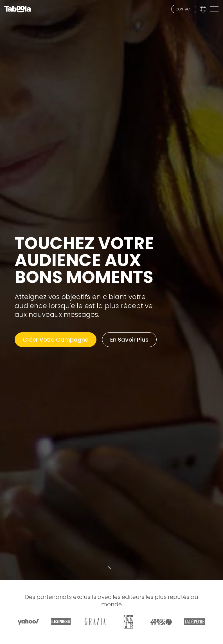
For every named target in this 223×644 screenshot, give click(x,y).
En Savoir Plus (129, 340)
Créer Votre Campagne (56, 340)
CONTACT (184, 9)
